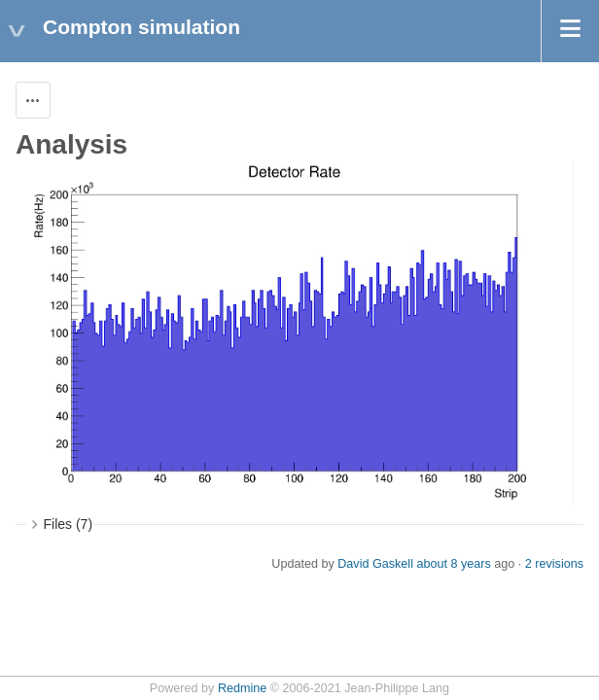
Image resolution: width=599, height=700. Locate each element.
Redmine (242, 688)
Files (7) (69, 524)
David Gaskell (375, 564)
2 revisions (554, 564)
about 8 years (453, 564)
